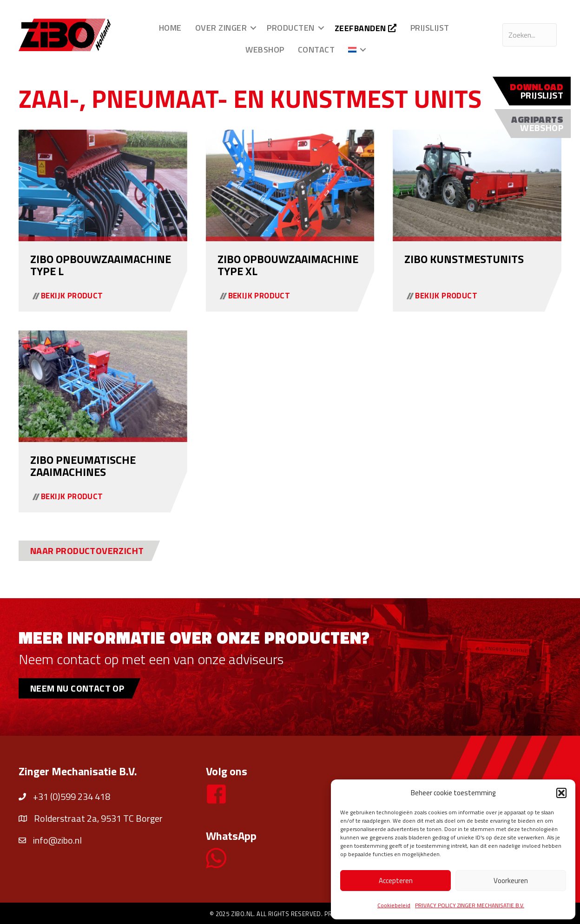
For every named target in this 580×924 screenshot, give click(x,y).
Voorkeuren (511, 881)
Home (170, 28)
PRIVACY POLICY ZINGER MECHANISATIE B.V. (470, 905)
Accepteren (396, 881)
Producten (291, 28)
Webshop (265, 49)
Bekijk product (72, 296)
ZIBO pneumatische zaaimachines (83, 466)
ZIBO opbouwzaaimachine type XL (288, 265)
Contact (316, 49)
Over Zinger (221, 28)
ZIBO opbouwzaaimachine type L (101, 265)
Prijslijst (430, 28)
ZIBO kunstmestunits (464, 259)
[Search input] (530, 35)
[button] (561, 793)
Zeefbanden (366, 28)
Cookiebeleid (394, 905)
